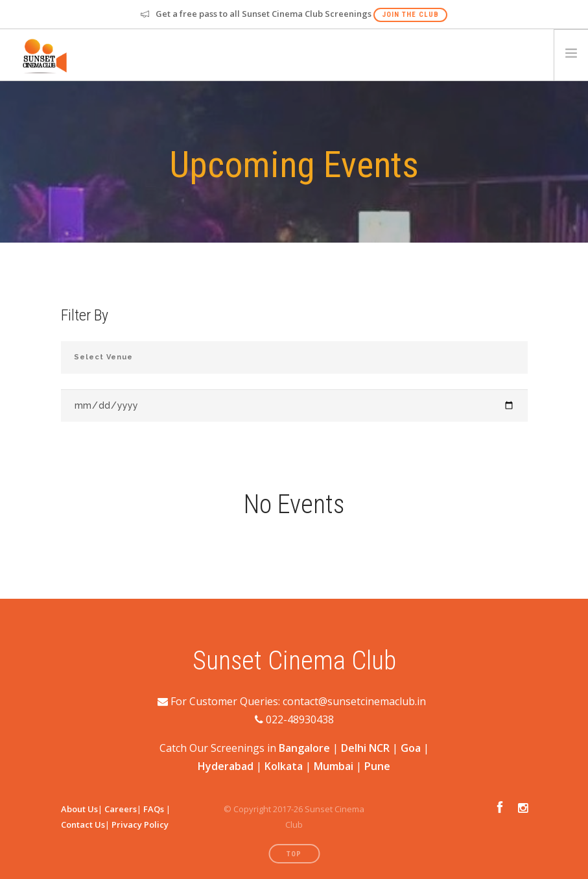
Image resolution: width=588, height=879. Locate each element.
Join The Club (410, 15)
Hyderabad (226, 766)
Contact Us (83, 825)
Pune (377, 766)
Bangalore (304, 748)
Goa (411, 748)
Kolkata (284, 766)
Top (294, 854)
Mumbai (334, 766)
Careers (121, 809)
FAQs (154, 809)
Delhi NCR (365, 748)
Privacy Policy (140, 825)
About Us (79, 809)
